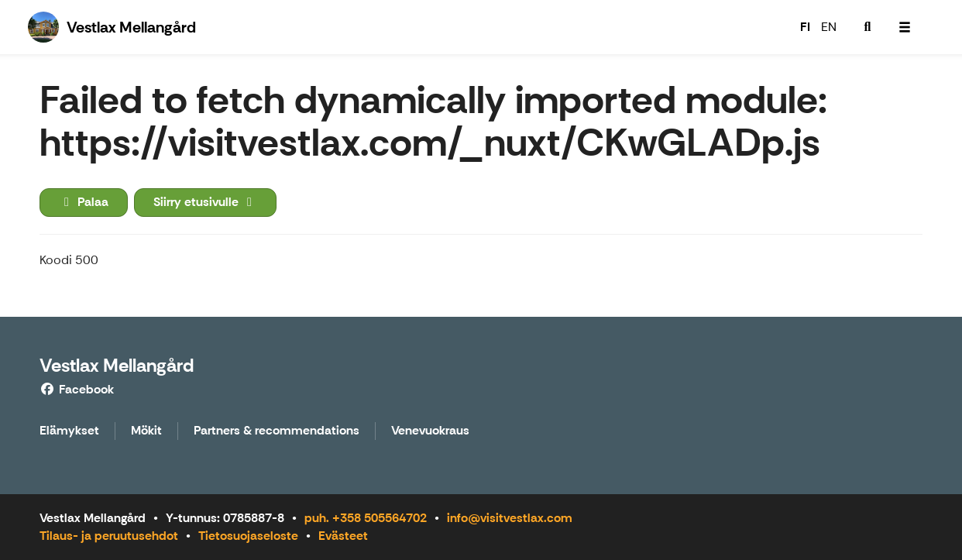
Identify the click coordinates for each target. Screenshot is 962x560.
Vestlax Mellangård (117, 365)
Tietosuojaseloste (248, 536)
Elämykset (69, 431)
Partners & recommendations (277, 431)
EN (829, 27)
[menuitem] (868, 27)
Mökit (146, 431)
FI (805, 27)
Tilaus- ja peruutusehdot (109, 536)
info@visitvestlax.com (510, 518)
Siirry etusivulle (205, 202)
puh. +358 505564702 (366, 518)
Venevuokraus (430, 431)
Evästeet (343, 536)
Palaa (84, 202)
